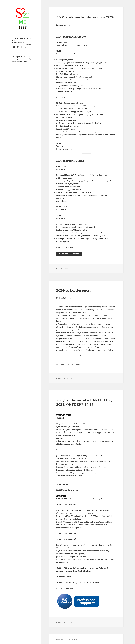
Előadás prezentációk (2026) (21, 59)
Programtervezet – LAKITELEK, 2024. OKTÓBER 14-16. (84, 402)
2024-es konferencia (18, 43)
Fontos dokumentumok (19, 61)
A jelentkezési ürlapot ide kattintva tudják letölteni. (77, 356)
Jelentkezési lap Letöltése (69, 254)
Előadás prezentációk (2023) (21, 57)
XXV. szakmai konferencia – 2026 (85, 17)
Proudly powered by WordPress (67, 639)
